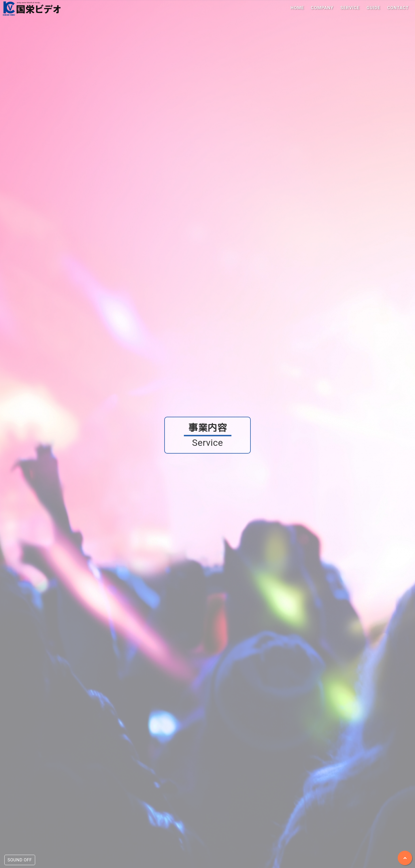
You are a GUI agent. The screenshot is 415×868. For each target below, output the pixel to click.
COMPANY (322, 8)
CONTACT (398, 8)
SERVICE (350, 8)
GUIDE (373, 8)
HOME (297, 8)
